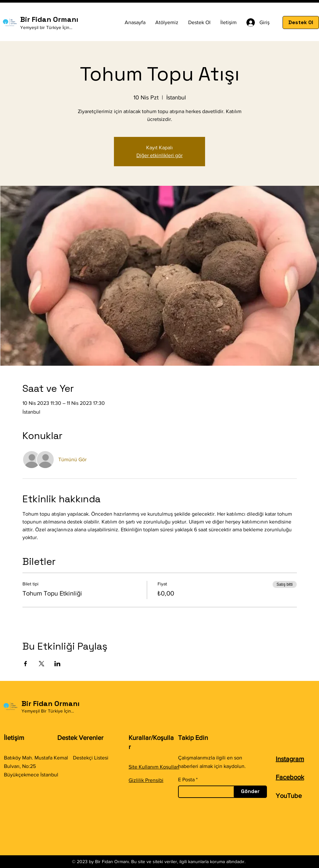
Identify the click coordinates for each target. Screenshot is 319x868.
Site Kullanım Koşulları (154, 767)
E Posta (186, 780)
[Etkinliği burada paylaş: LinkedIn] (57, 664)
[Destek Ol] (301, 22)
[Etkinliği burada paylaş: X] (42, 664)
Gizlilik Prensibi (146, 780)
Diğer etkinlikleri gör (159, 155)
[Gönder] (250, 792)
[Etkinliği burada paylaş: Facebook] (26, 664)
